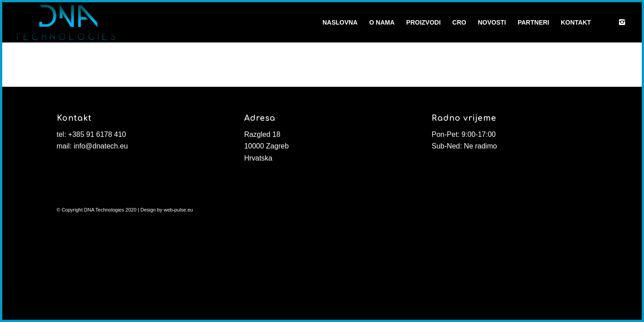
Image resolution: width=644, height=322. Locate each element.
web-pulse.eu (178, 210)
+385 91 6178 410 (97, 134)
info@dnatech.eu (101, 146)
